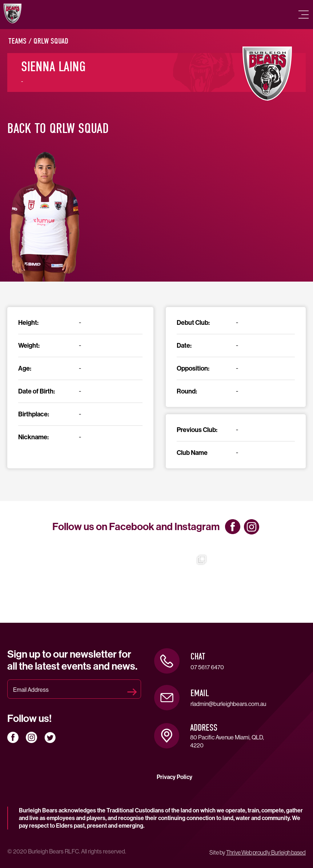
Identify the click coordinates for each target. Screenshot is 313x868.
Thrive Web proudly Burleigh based (266, 852)
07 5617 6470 (207, 667)
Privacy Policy (174, 777)
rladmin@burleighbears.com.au (228, 704)
